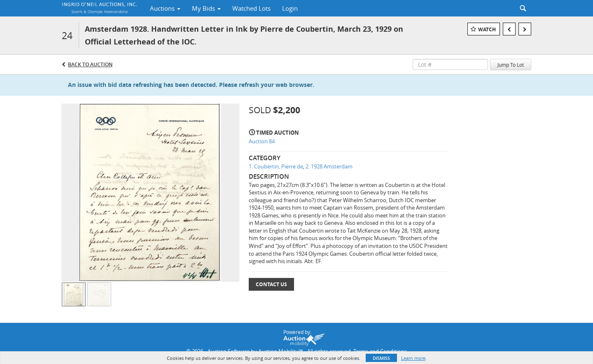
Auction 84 (262, 141)
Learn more (413, 358)
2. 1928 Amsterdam (329, 166)
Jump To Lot (511, 65)
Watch (487, 29)
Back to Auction (90, 64)
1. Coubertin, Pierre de (276, 166)
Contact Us (271, 284)
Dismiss (381, 358)
